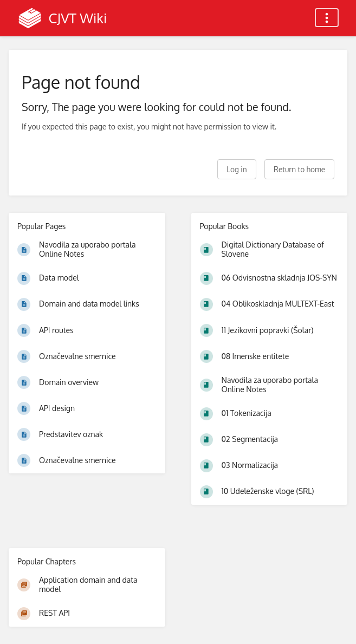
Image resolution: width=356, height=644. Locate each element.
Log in (237, 169)
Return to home (299, 169)
